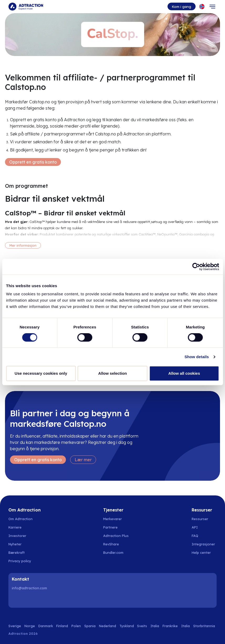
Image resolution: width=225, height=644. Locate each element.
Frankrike (170, 626)
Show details (197, 357)
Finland (62, 626)
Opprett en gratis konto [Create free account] (33, 162)
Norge (30, 626)
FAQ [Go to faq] (195, 536)
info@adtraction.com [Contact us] (29, 588)
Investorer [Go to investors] (17, 536)
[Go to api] (204, 527)
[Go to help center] (204, 552)
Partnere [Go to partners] (110, 527)
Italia (155, 626)
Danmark (46, 626)
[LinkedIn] (17, 599)
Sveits (142, 626)
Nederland (108, 626)
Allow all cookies (184, 373)
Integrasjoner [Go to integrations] (203, 544)
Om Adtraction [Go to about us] (20, 519)
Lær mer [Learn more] (83, 460)
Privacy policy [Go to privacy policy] (20, 561)
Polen (76, 626)
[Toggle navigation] (212, 7)
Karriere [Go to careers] (15, 527)
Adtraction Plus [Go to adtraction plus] (116, 536)
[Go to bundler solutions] (116, 552)
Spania (90, 626)
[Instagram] (30, 599)
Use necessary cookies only (41, 373)
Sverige (15, 626)
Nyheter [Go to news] (15, 544)
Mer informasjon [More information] (23, 245)
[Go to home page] (26, 7)
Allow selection (112, 373)
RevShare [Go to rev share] (111, 544)
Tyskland (127, 626)
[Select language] (202, 7)
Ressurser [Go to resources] (200, 519)
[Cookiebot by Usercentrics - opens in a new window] (196, 267)
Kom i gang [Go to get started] (182, 7)
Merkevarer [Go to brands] (112, 519)
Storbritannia (204, 626)
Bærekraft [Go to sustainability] (17, 552)
